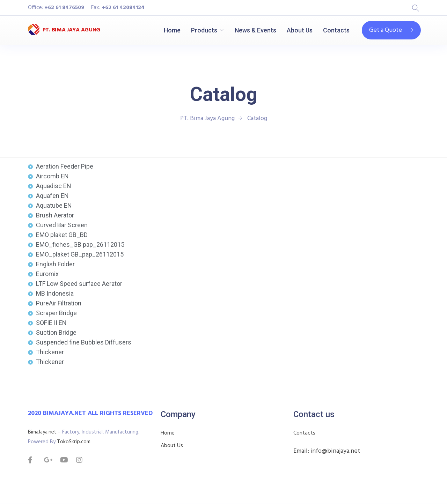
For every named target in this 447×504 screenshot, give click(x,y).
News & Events (255, 30)
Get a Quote (391, 30)
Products (204, 30)
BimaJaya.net (42, 432)
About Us (300, 30)
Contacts (336, 30)
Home (172, 30)
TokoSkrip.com (74, 442)
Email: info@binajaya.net (327, 451)
